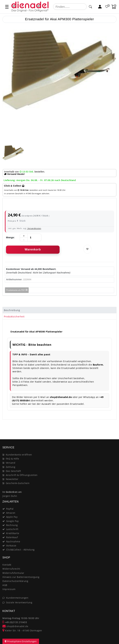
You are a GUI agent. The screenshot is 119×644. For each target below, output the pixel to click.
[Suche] (90, 7)
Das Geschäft (13, 471)
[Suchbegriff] (70, 7)
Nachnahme (13, 541)
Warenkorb (33, 249)
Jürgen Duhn (10, 496)
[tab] (59, 310)
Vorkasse (11, 546)
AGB (5, 585)
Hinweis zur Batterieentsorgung (21, 577)
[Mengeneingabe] (31, 238)
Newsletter (12, 479)
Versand (11, 463)
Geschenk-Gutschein (18, 483)
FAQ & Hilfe (12, 459)
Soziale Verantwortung (19, 602)
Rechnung (12, 525)
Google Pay (12, 521)
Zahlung (11, 467)
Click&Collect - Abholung (20, 550)
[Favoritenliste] (107, 7)
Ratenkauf (12, 537)
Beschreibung (12, 310)
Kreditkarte (13, 533)
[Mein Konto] (100, 7)
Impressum (9, 589)
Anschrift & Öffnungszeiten (22, 475)
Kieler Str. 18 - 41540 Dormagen (22, 630)
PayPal (10, 509)
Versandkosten (34, 228)
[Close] (113, 428)
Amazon (11, 513)
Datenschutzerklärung (15, 581)
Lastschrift (12, 529)
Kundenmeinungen (17, 598)
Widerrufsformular (13, 573)
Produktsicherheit (14, 316)
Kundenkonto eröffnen (19, 455)
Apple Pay (12, 517)
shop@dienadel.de (15, 626)
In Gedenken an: (12, 492)
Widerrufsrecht (11, 569)
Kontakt (7, 565)
